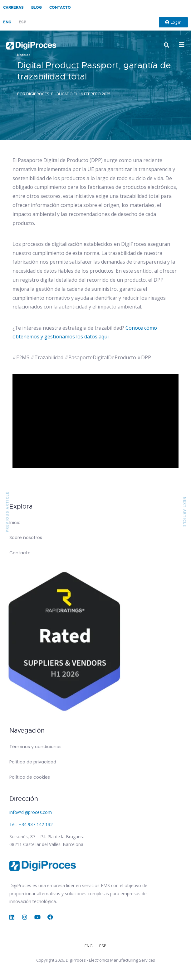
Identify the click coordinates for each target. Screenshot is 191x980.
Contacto (60, 7)
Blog (37, 7)
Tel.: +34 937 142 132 (31, 824)
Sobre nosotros (26, 538)
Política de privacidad (33, 762)
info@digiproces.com (31, 812)
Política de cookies (30, 777)
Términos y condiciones (35, 747)
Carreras (13, 7)
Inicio (15, 523)
